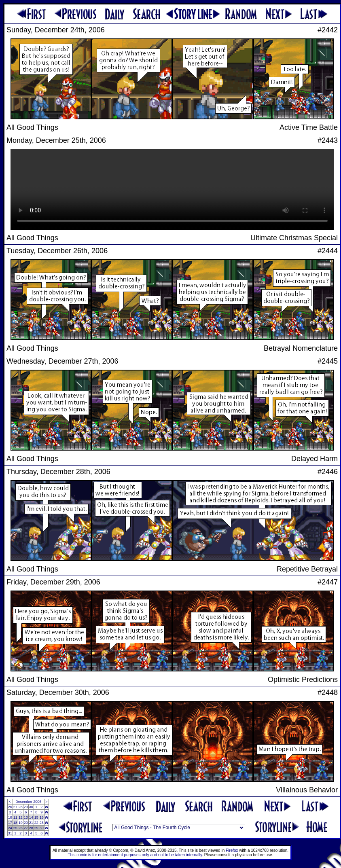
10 (10, 817)
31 (10, 833)
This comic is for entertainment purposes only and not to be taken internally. (136, 855)
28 (21, 807)
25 (15, 828)
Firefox (232, 850)
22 (36, 823)
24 (10, 828)
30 (31, 807)
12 (21, 817)
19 (21, 823)
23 (42, 823)
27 (15, 807)
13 (26, 817)
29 (26, 807)
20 (26, 823)
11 (15, 817)
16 (42, 817)
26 (10, 807)
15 (36, 817)
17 (10, 823)
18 (15, 823)
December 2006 (28, 802)
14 (31, 817)
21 (31, 823)
